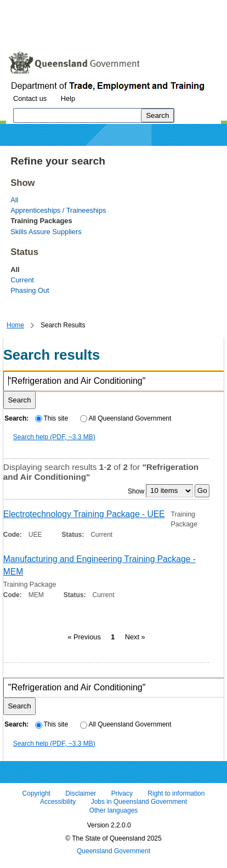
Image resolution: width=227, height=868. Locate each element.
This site (52, 418)
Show (136, 491)
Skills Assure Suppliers (46, 232)
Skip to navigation (95, 8)
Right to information (176, 793)
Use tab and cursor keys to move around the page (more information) (95, 30)
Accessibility (58, 802)
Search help (54, 437)
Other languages (114, 810)
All (14, 200)
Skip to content (30, 8)
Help (68, 98)
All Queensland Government (126, 418)
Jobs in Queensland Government (139, 802)
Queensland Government (113, 852)
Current (22, 280)
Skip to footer (158, 8)
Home (15, 325)
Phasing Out (30, 290)
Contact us (30, 98)
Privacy (122, 793)
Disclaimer (81, 793)
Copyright (36, 793)
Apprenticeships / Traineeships (58, 210)
